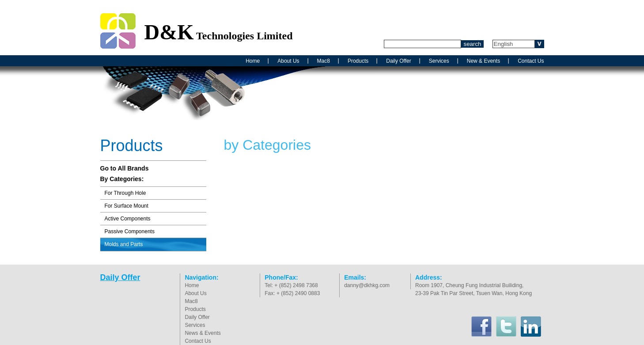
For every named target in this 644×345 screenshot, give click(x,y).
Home (253, 61)
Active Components (128, 219)
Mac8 (324, 61)
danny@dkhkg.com (367, 285)
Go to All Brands (125, 168)
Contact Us (531, 61)
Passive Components (130, 231)
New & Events (483, 61)
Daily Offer (398, 61)
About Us (288, 61)
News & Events (203, 333)
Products (358, 61)
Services (439, 61)
